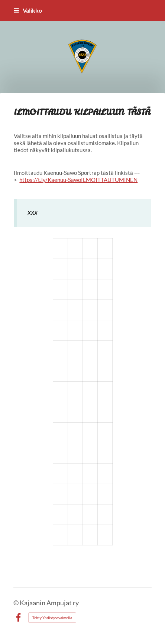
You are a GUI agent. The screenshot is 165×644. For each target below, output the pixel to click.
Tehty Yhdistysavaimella (52, 618)
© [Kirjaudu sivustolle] (17, 603)
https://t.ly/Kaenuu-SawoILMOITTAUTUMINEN (78, 180)
